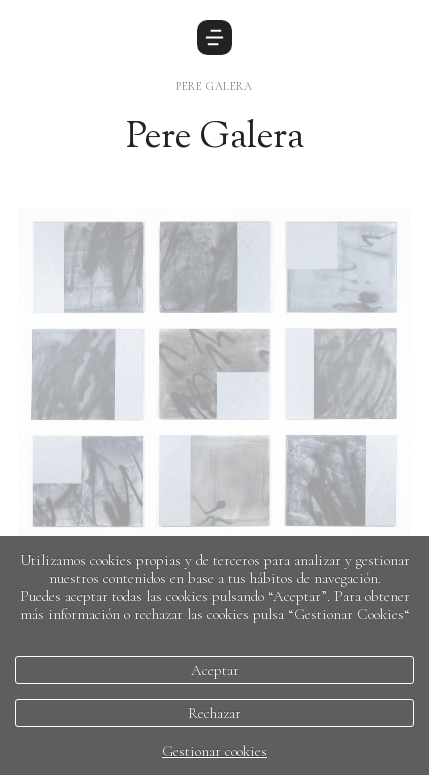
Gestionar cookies (214, 751)
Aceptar (215, 670)
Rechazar (214, 713)
